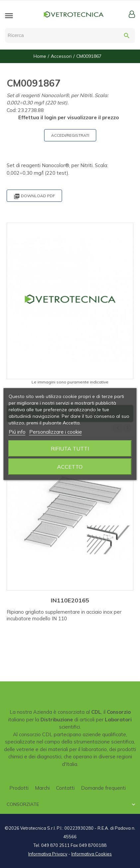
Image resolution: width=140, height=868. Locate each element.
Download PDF (34, 196)
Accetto (70, 467)
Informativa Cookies (92, 854)
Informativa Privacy (48, 854)
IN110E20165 (70, 600)
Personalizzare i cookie (56, 432)
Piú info (17, 432)
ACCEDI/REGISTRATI (70, 135)
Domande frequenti (103, 788)
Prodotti (19, 788)
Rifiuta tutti (70, 449)
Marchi (42, 788)
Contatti (65, 788)
